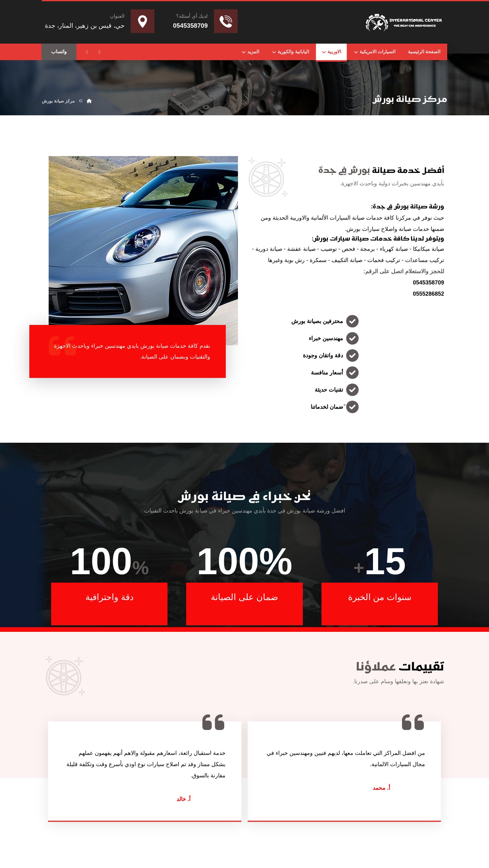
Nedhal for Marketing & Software (315, 842)
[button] (99, 52)
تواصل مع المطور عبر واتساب (261, 842)
